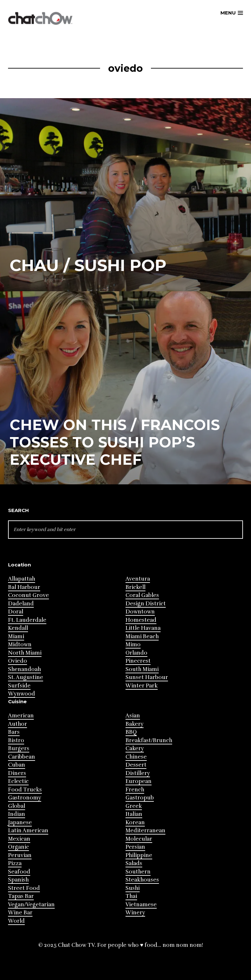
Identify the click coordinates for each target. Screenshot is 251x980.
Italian (134, 814)
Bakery (135, 724)
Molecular (139, 839)
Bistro (16, 740)
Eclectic (18, 781)
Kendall (18, 628)
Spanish (18, 880)
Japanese (20, 822)
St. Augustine (26, 677)
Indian (17, 814)
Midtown (20, 644)
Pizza (15, 863)
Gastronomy (25, 798)
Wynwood (22, 694)
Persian (135, 847)
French (135, 790)
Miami (16, 636)
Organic (19, 847)
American (21, 716)
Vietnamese (141, 905)
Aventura (138, 579)
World (16, 921)
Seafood (19, 872)
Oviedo (18, 661)
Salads (134, 863)
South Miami (142, 669)
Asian (133, 716)
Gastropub (140, 798)
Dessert (136, 765)
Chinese (136, 757)
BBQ (131, 732)
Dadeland (21, 604)
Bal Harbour (24, 587)
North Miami (25, 653)
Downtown (140, 612)
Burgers (19, 748)
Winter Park (142, 686)
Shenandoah (24, 669)
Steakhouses (142, 880)
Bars (14, 732)
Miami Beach (142, 636)
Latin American (28, 831)
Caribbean (22, 757)
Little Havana (143, 628)
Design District (146, 604)
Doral (16, 612)
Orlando (136, 653)
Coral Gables (142, 595)
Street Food (24, 888)
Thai (131, 896)
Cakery (135, 748)
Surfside (19, 686)
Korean (135, 822)
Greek (134, 806)
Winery (135, 913)
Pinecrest (138, 661)
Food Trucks (25, 790)
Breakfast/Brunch (149, 740)
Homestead (141, 620)
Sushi (133, 888)
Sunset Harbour (147, 677)
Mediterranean (145, 831)
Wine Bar (20, 913)
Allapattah (22, 579)
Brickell (135, 587)
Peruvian (20, 855)
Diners (17, 773)
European (139, 781)
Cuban (17, 765)
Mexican (19, 839)
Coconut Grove (28, 595)
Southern (138, 872)
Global (17, 806)
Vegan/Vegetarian (31, 905)
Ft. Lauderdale (27, 620)
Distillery (138, 773)
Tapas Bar (21, 896)
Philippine (139, 855)
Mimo (133, 644)
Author (18, 724)
